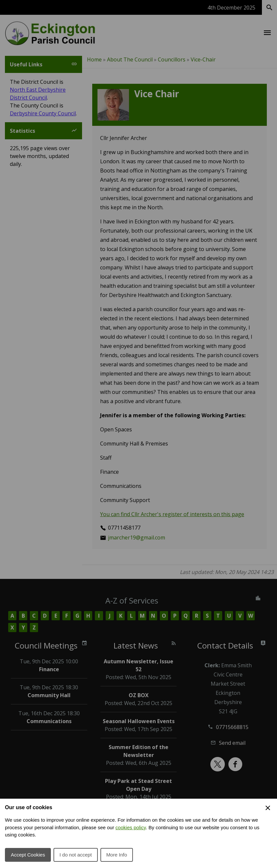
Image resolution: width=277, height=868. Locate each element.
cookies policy (131, 827)
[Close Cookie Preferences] (268, 808)
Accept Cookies (28, 855)
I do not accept (75, 855)
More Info (117, 855)
